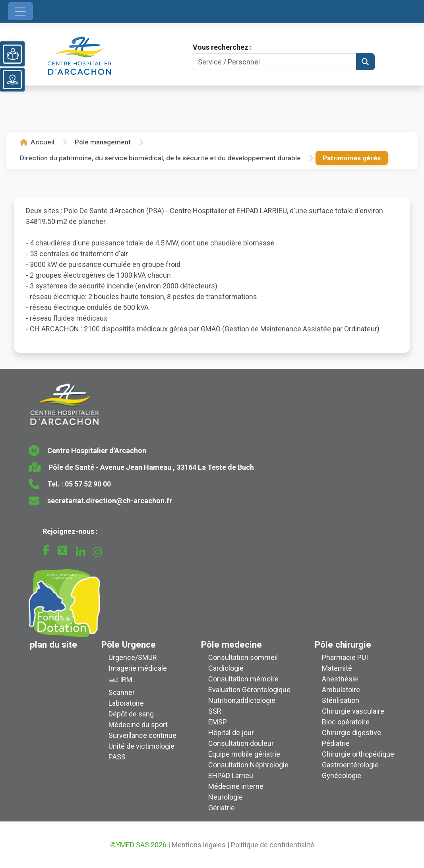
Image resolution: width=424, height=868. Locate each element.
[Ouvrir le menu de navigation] (20, 11)
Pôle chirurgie (343, 644)
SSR (215, 711)
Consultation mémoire (243, 679)
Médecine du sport (138, 725)
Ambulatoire (341, 690)
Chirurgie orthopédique (358, 754)
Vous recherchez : (222, 47)
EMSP (218, 722)
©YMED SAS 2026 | (140, 845)
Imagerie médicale (138, 668)
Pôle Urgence (129, 644)
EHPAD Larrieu (231, 776)
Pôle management (103, 142)
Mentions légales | (200, 845)
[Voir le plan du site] (12, 80)
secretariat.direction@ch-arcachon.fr (110, 501)
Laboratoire (126, 703)
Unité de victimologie (141, 746)
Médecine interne (236, 786)
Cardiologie (226, 668)
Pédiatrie (336, 743)
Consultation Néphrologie (248, 765)
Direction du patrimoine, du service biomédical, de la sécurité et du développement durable (160, 158)
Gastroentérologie (350, 765)
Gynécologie (342, 776)
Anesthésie (340, 679)
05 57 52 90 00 (88, 484)
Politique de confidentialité (273, 845)
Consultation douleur (241, 743)
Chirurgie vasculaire (353, 711)
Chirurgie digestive (351, 733)
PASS (117, 757)
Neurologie (226, 797)
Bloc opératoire (346, 722)
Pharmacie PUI (345, 657)
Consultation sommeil (243, 657)
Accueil (37, 142)
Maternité (337, 668)
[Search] (274, 62)
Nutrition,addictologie (242, 700)
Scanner (122, 692)
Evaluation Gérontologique (249, 690)
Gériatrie (222, 808)
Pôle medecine (231, 644)
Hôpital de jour (231, 733)
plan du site (53, 644)
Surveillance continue (142, 735)
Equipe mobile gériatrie (244, 754)
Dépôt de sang (131, 714)
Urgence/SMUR (133, 657)
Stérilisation (341, 700)
